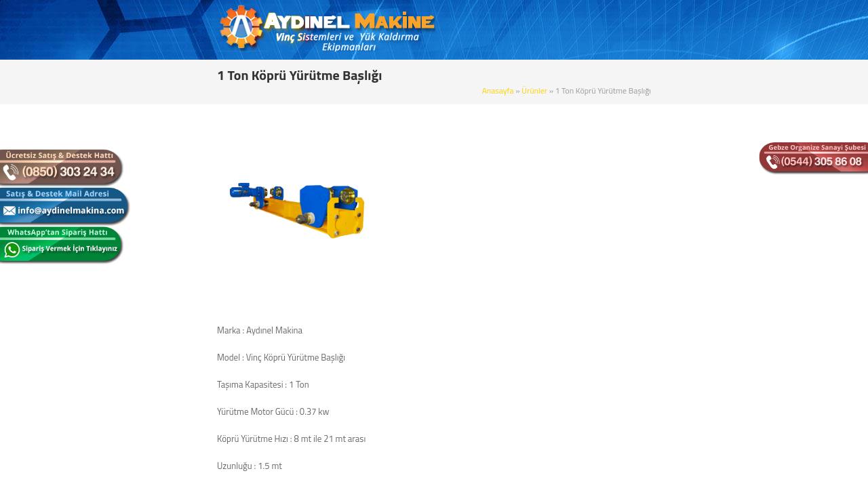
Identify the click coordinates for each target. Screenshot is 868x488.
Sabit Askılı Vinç (154, 158)
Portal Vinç (145, 300)
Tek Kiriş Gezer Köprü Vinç (173, 205)
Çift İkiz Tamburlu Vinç (166, 253)
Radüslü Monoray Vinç (167, 466)
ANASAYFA (399, 30)
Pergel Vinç (146, 277)
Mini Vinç (142, 371)
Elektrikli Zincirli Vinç (163, 348)
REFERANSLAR (641, 30)
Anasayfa (601, 73)
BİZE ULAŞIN (718, 30)
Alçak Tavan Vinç (156, 419)
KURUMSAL (465, 30)
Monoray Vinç (151, 182)
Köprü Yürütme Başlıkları (171, 443)
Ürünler (637, 73)
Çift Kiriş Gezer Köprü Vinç (173, 229)
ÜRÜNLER (529, 30)
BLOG (579, 30)
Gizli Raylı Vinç (152, 324)
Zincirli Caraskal (154, 395)
